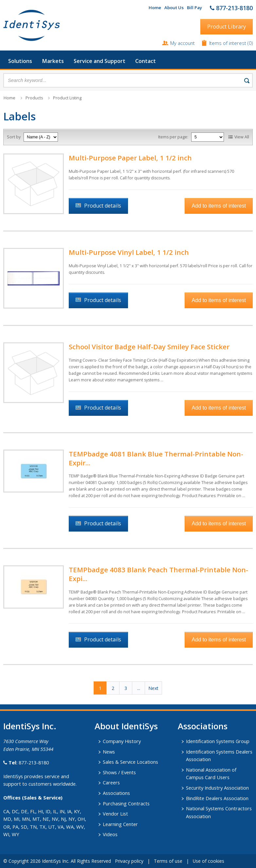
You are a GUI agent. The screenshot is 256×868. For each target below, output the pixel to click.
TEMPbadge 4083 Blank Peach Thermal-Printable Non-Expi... (158, 574)
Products (34, 98)
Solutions (20, 61)
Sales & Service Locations (130, 762)
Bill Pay (194, 8)
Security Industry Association (217, 788)
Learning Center (120, 824)
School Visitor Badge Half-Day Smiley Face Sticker (149, 347)
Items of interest (228, 43)
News (109, 752)
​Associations (203, 726)
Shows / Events (119, 772)
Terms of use (168, 861)
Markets (53, 61)
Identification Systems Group (218, 741)
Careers (111, 782)
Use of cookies (209, 861)
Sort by (14, 137)
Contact (146, 61)
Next (153, 688)
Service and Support (100, 61)
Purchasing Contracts (126, 803)
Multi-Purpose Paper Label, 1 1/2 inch (130, 158)
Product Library (227, 27)
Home (155, 8)
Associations (116, 793)
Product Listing (67, 98)
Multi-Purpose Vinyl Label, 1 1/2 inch (129, 252)
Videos (110, 834)
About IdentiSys (126, 726)
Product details (103, 206)
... (139, 688)
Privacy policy (129, 861)
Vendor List (115, 814)
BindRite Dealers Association (217, 798)
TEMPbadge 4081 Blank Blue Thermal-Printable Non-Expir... (156, 458)
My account (183, 43)
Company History (122, 741)
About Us (174, 8)
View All (242, 137)
